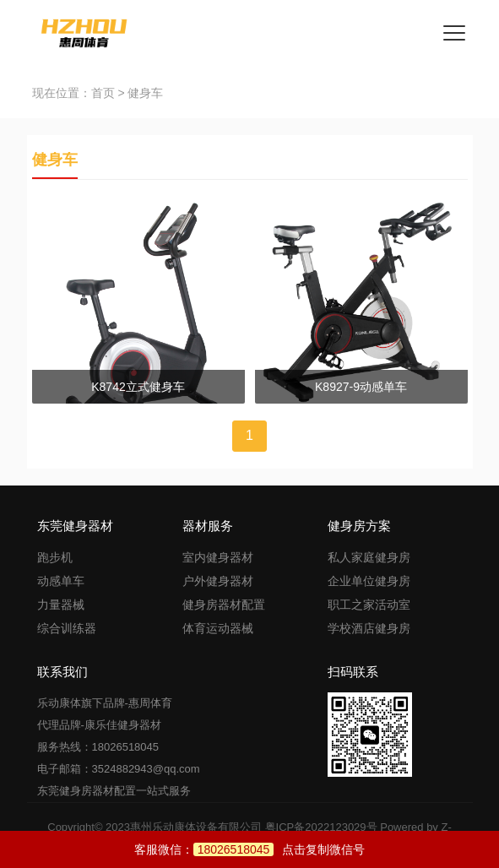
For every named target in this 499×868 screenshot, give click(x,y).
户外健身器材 (218, 581)
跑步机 (55, 557)
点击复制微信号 (279, 849)
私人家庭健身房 (369, 557)
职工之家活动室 (369, 605)
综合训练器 (67, 628)
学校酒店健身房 (369, 628)
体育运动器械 (218, 628)
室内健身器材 (218, 557)
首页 (103, 93)
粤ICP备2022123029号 (321, 827)
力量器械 (61, 605)
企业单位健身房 (369, 581)
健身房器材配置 (224, 605)
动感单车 (61, 581)
